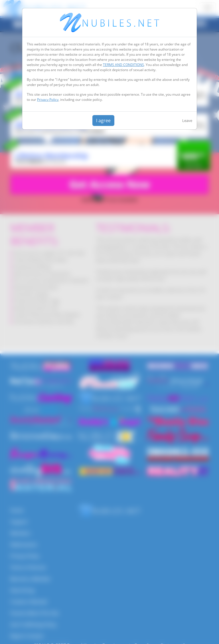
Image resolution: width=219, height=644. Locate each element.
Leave (187, 121)
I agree (103, 121)
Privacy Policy (48, 100)
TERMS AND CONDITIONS (123, 65)
